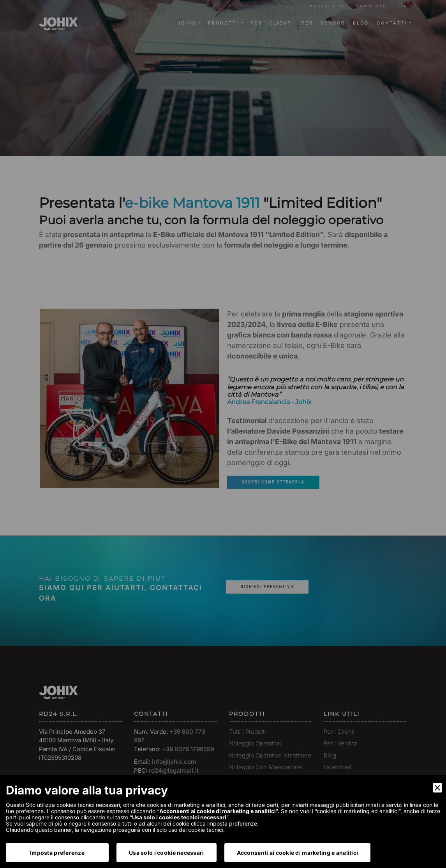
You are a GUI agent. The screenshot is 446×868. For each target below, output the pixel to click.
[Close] (437, 788)
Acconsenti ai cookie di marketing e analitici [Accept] (298, 853)
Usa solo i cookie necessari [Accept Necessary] (167, 853)
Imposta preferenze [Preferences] (57, 853)
